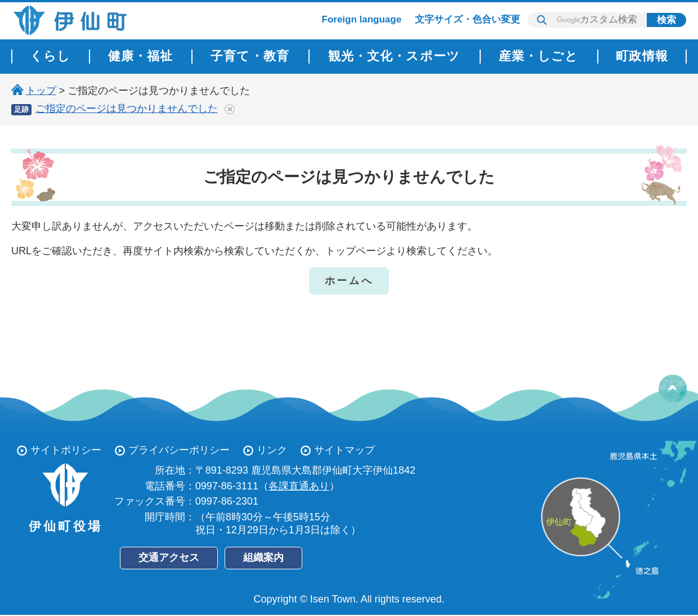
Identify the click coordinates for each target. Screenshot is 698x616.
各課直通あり (299, 486)
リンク (272, 450)
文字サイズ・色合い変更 (467, 19)
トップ (41, 91)
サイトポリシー (66, 450)
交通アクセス (169, 557)
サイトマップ (344, 450)
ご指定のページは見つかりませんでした (127, 109)
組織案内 (263, 557)
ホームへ (349, 281)
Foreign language (362, 19)
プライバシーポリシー (179, 450)
